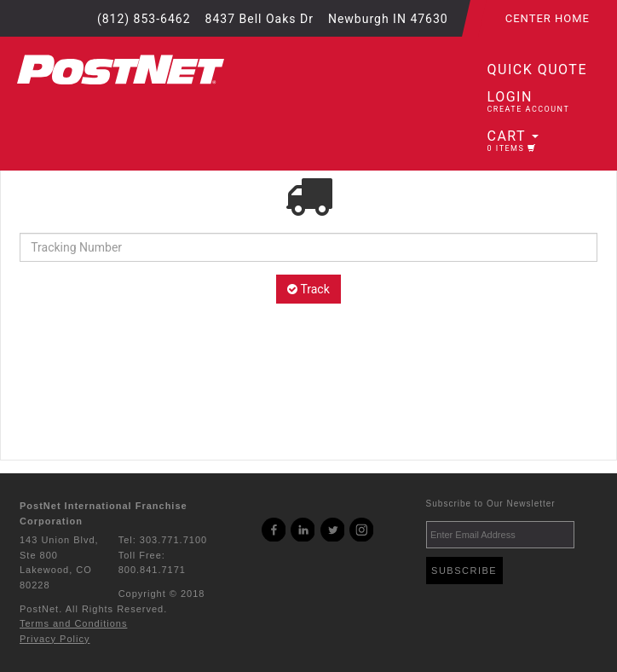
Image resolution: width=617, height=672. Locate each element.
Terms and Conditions (73, 623)
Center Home (548, 18)
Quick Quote (537, 70)
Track (308, 289)
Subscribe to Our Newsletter (491, 504)
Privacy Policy (55, 639)
